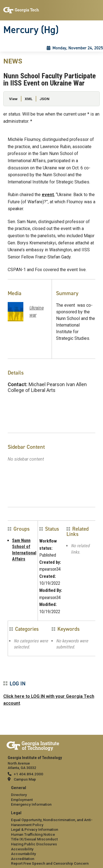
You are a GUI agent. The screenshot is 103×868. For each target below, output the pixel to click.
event (48, 195)
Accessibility (22, 849)
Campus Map (25, 779)
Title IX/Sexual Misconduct (34, 839)
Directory (19, 795)
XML (29, 99)
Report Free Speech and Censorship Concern (50, 863)
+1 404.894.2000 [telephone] (28, 774)
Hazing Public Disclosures (34, 844)
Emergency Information (31, 804)
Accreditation (23, 859)
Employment (22, 800)
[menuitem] (51, 796)
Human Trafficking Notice (33, 834)
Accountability (23, 854)
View (13, 99)
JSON (44, 99)
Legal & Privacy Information (35, 829)
